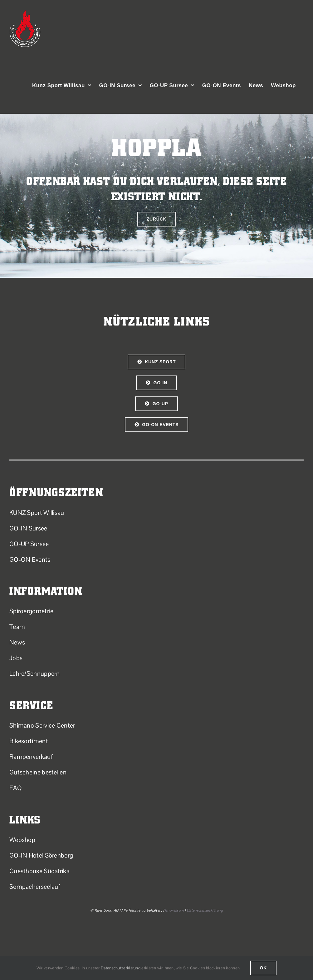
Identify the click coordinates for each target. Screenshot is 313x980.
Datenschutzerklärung (205, 910)
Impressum (174, 910)
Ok (264, 968)
